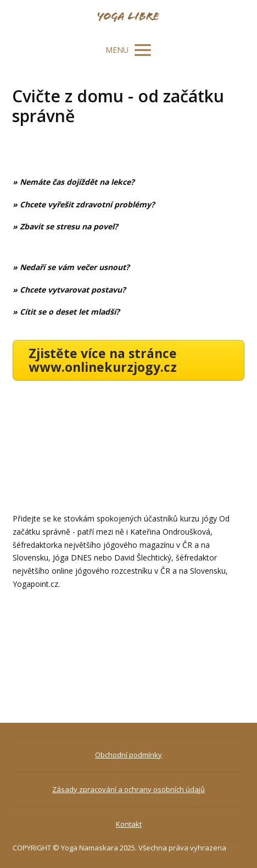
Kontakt (129, 824)
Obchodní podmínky (128, 755)
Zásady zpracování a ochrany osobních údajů (128, 789)
